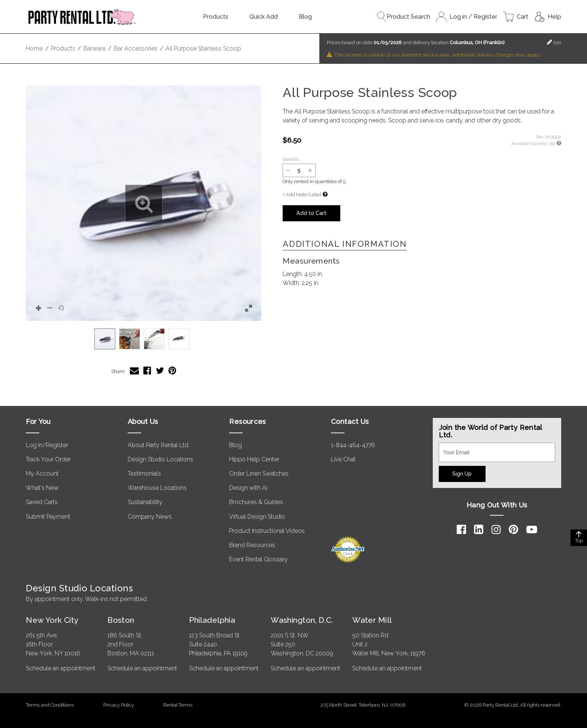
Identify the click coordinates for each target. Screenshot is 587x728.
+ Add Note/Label (302, 195)
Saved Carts (42, 502)
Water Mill (372, 620)
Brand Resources (252, 545)
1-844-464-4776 (353, 445)
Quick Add (264, 17)
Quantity (291, 159)
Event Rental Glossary (258, 559)
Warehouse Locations (157, 488)
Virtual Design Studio (257, 517)
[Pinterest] (513, 530)
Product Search (403, 17)
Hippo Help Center (254, 459)
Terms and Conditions (50, 705)
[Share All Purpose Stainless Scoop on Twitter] (160, 371)
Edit (554, 42)
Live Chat (343, 459)
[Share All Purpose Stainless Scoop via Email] (134, 371)
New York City (52, 620)
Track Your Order (48, 459)
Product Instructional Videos (267, 531)
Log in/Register (47, 445)
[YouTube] (532, 530)
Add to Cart (311, 213)
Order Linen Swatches (259, 474)
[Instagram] (496, 530)
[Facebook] (461, 530)
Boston (121, 620)
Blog (305, 17)
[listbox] (144, 339)
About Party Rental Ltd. (159, 445)
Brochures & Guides (256, 502)
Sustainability (145, 502)
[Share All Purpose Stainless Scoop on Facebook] (147, 371)
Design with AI (248, 488)
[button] (144, 203)
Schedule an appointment (61, 668)
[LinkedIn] (479, 530)
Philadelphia (212, 620)
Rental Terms (178, 705)
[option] (105, 339)
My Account (42, 474)
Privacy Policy (119, 705)
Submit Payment (48, 517)
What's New (42, 488)
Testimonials (144, 474)
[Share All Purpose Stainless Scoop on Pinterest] (172, 371)
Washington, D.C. (302, 620)
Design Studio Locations (160, 459)
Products (216, 17)
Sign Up (462, 474)
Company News (150, 517)
